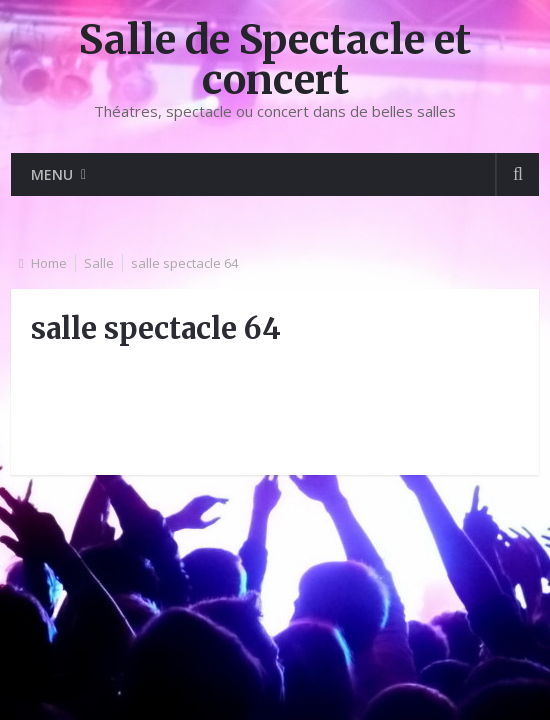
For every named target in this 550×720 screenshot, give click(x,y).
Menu (52, 174)
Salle (99, 263)
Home (49, 263)
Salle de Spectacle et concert (275, 60)
